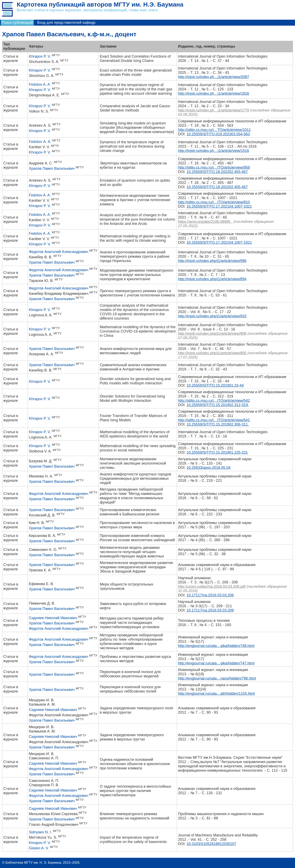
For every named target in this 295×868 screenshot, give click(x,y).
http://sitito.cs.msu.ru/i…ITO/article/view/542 (214, 401)
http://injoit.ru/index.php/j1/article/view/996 (212, 261)
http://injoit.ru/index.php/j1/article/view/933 (212, 316)
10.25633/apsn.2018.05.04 (209, 468)
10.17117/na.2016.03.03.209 (210, 610)
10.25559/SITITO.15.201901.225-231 (217, 452)
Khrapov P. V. (40, 56)
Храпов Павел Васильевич (52, 169)
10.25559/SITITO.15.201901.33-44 (215, 385)
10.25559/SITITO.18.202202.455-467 (217, 172)
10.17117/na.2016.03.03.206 (210, 595)
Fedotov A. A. (40, 84)
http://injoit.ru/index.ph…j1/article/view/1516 (214, 151)
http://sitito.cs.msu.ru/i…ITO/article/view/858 (214, 167)
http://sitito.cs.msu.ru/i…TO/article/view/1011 (214, 130)
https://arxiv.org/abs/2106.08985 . (205, 222)
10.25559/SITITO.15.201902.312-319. (218, 405)
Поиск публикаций (17, 23)
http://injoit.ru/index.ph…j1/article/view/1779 (214, 110)
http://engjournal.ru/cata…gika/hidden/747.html (216, 663)
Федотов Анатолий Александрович (59, 252)
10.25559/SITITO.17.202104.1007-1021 (219, 206)
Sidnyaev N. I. (40, 832)
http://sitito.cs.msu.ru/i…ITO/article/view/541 (214, 420)
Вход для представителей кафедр (66, 23)
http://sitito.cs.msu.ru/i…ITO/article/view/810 (214, 202)
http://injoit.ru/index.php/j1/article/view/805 (212, 353)
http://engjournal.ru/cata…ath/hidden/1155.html (216, 694)
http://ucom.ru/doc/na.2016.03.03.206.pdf (212, 587)
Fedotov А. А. (40, 142)
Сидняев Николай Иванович (53, 618)
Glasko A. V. (39, 848)
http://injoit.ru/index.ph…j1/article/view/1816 (214, 93)
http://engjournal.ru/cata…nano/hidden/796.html (217, 678)
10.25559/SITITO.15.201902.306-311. (218, 424)
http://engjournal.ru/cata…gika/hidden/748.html (216, 646)
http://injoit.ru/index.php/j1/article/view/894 (212, 279)
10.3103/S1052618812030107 (211, 844)
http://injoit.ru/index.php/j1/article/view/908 (212, 334)
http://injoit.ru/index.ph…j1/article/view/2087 (214, 77)
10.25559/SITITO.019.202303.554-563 (218, 134)
